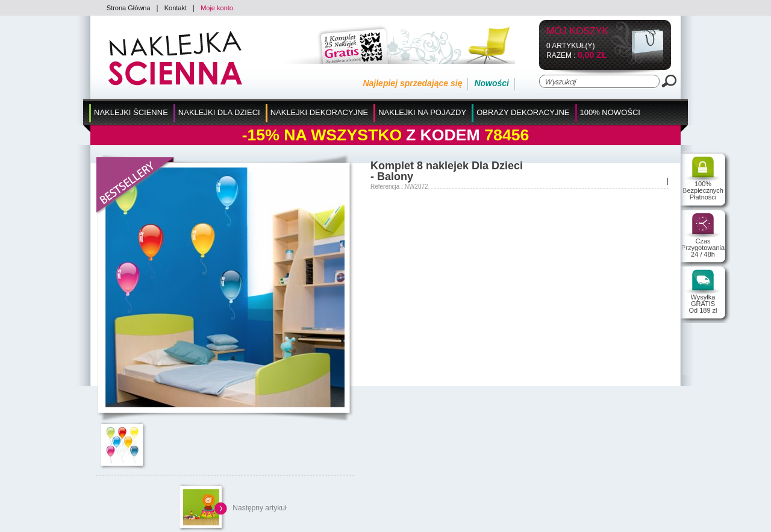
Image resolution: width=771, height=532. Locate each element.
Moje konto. (218, 8)
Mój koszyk (577, 32)
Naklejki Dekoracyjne (320, 112)
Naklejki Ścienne (131, 112)
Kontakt (176, 8)
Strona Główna (129, 8)
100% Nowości (610, 112)
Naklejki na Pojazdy (422, 112)
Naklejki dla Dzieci (219, 112)
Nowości (492, 83)
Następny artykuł (259, 508)
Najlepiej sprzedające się (412, 83)
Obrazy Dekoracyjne (523, 112)
